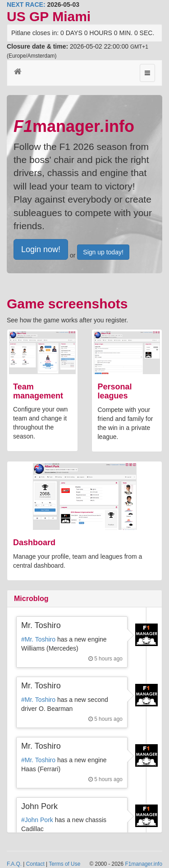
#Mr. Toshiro (38, 639)
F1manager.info (144, 864)
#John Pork (37, 820)
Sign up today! (103, 252)
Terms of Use (64, 864)
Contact (35, 864)
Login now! (41, 249)
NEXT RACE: (26, 5)
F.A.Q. (14, 864)
